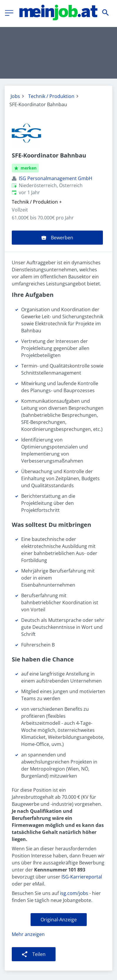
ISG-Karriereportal (82, 877)
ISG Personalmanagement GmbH (56, 178)
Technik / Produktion (51, 96)
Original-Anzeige (59, 920)
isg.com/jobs (74, 893)
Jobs (15, 96)
